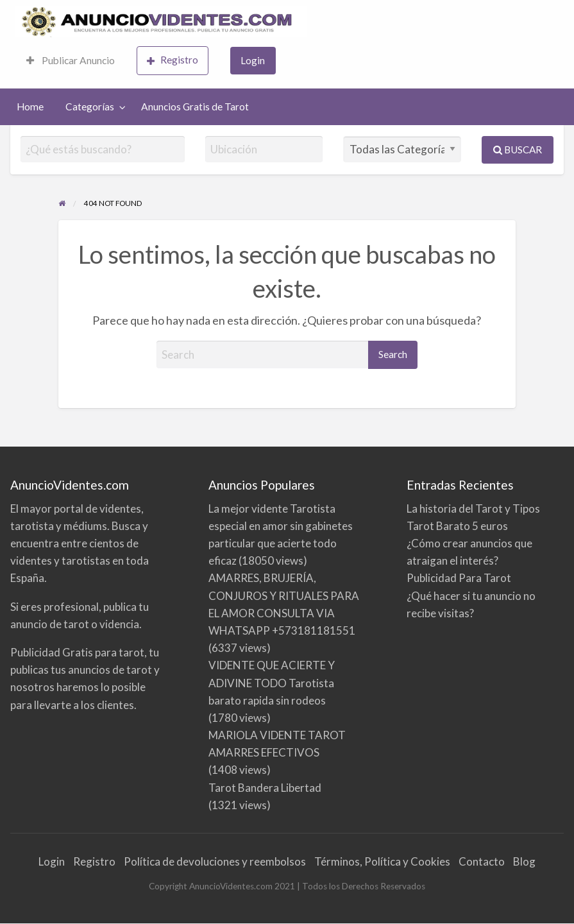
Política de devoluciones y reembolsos (215, 861)
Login (253, 60)
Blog (524, 861)
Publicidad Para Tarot (459, 578)
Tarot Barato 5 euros (457, 526)
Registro (173, 60)
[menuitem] (71, 61)
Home (30, 107)
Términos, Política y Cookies (382, 861)
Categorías (90, 107)
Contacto (482, 861)
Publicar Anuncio (71, 60)
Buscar (518, 150)
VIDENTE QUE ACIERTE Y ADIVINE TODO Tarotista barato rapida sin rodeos (272, 682)
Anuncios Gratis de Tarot (195, 107)
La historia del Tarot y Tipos (473, 509)
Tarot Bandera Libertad (265, 788)
